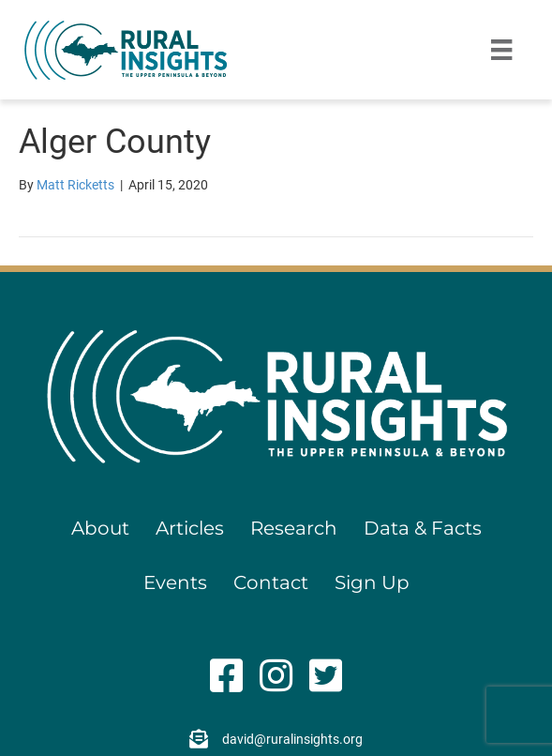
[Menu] (501, 50)
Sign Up (372, 582)
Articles (190, 528)
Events (175, 582)
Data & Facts (423, 528)
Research (294, 528)
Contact (271, 582)
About (100, 528)
